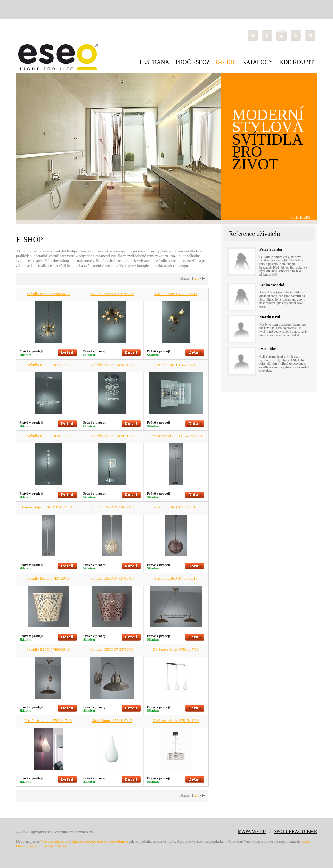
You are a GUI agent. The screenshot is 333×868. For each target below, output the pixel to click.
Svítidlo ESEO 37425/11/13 (48, 365)
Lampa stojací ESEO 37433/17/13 (48, 507)
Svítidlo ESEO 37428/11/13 (48, 436)
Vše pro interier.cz (55, 841)
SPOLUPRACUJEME (295, 831)
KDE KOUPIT (297, 62)
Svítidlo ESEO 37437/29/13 (48, 578)
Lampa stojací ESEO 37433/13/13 (176, 436)
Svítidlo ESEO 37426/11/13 (112, 365)
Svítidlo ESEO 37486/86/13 (48, 649)
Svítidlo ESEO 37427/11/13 (176, 365)
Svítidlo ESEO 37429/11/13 (112, 436)
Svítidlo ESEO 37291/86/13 (112, 294)
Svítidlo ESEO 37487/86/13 (112, 649)
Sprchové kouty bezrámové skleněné (100, 841)
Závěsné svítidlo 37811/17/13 (176, 649)
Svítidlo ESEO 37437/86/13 (112, 578)
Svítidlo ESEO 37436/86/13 (176, 507)
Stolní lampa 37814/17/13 (112, 721)
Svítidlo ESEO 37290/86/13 (48, 294)
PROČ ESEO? (192, 62)
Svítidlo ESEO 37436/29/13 (112, 507)
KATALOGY (258, 62)
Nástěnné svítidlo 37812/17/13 (48, 721)
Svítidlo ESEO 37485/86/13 (176, 578)
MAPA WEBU (252, 831)
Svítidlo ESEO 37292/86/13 (176, 294)
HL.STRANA (153, 62)
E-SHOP (226, 62)
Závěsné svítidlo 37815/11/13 (176, 721)
